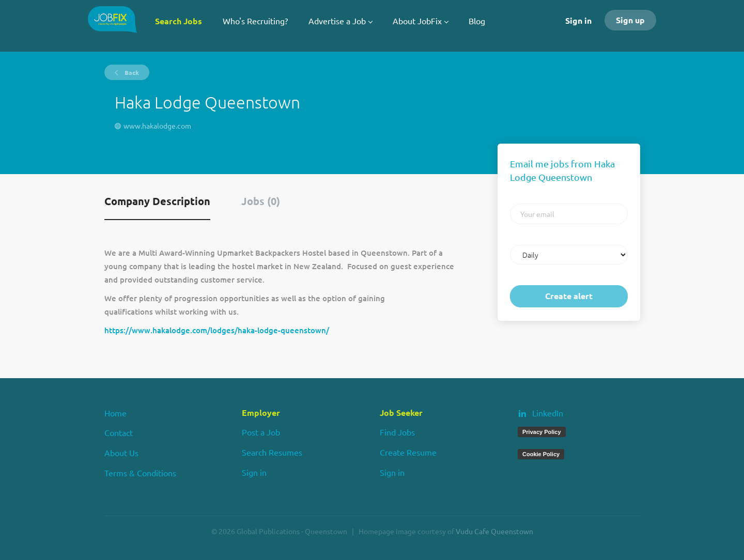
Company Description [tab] (157, 201)
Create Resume (408, 452)
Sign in (578, 20)
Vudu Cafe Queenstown (494, 531)
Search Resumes (272, 452)
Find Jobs (397, 432)
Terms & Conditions (140, 473)
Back (131, 72)
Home (115, 413)
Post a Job (261, 432)
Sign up (630, 20)
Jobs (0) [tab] (261, 201)
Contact (119, 432)
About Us (121, 453)
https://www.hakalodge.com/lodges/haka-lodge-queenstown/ (217, 330)
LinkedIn (548, 413)
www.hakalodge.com (157, 126)
